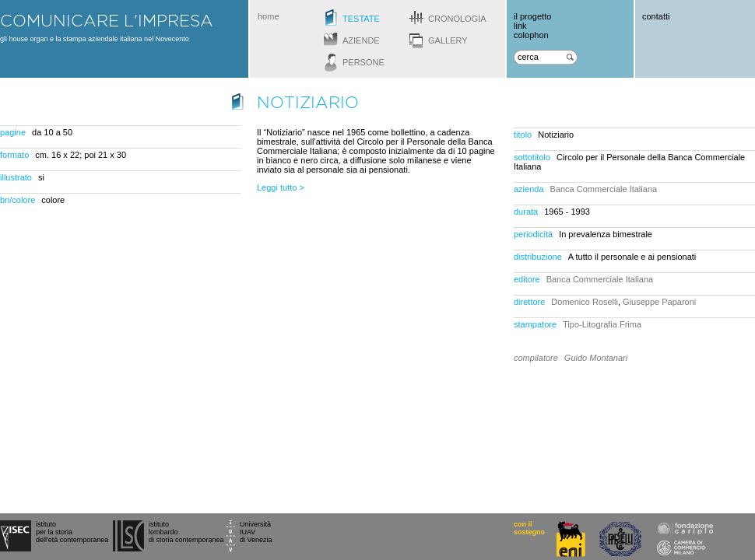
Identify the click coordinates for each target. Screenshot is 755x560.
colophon (531, 35)
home (269, 16)
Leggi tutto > (281, 187)
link (520, 26)
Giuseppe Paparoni (659, 302)
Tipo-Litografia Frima (602, 324)
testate (361, 19)
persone (363, 62)
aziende (361, 40)
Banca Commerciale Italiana (604, 189)
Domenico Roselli (585, 302)
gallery (448, 40)
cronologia (457, 19)
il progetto (532, 16)
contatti (656, 16)
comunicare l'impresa (107, 20)
